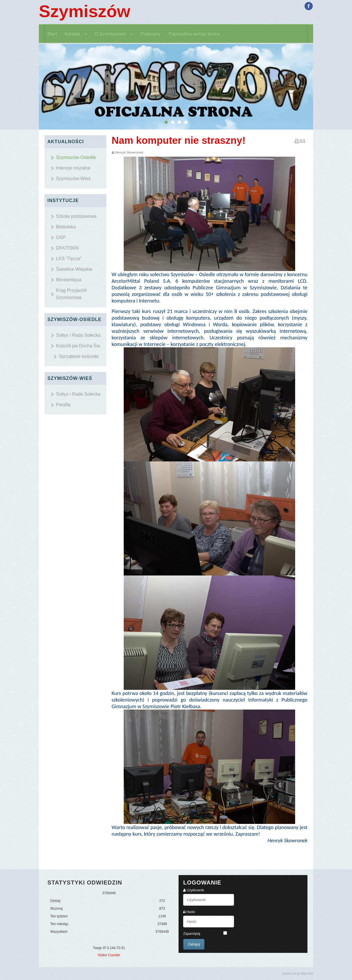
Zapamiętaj (192, 934)
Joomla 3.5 (289, 974)
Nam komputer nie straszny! (179, 140)
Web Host (307, 974)
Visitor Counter (109, 955)
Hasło (191, 912)
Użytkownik (196, 890)
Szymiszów (85, 11)
